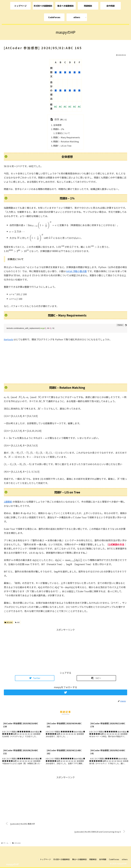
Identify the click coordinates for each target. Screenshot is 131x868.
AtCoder (9, 622)
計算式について (63, 133)
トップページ (45, 859)
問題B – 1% (59, 129)
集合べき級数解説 (79, 859)
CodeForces (114, 859)
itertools (8, 339)
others (125, 859)
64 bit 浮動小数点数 (77, 271)
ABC (18, 622)
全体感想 (57, 125)
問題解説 (93, 859)
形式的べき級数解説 (62, 859)
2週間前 (8, 502)
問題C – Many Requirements (67, 137)
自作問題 (103, 859)
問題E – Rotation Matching (66, 141)
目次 (57, 119)
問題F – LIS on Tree (62, 146)
